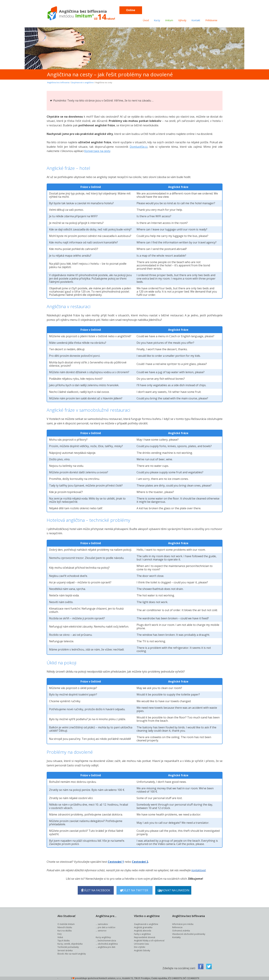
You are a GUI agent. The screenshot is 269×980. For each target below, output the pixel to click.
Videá (60, 937)
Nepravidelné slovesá (145, 937)
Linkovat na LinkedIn (173, 890)
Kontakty (176, 937)
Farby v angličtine (142, 934)
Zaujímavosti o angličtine (82, 82)
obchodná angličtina (108, 944)
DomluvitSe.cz (139, 147)
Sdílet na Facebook (96, 890)
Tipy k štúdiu (64, 941)
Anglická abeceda (143, 931)
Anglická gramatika (143, 927)
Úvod (146, 20)
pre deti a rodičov (107, 927)
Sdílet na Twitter (134, 890)
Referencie (177, 927)
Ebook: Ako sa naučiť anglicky (72, 954)
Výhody (182, 20)
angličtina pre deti (107, 947)
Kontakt (196, 20)
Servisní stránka (65, 950)
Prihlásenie (211, 20)
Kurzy (157, 20)
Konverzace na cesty (97, 151)
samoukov (103, 924)
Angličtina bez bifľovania (58, 82)
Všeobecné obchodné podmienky (189, 934)
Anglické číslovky (142, 950)
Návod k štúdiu (65, 927)
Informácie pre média (183, 924)
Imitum (169, 20)
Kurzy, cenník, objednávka (70, 944)
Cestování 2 (140, 862)
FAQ (60, 934)
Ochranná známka (181, 931)
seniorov (102, 931)
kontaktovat (199, 870)
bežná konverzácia (107, 941)
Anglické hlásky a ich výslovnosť (149, 941)
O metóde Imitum (66, 924)
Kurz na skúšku (65, 931)
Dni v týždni (140, 947)
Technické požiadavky (68, 947)
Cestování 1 (116, 862)
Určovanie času (141, 944)
